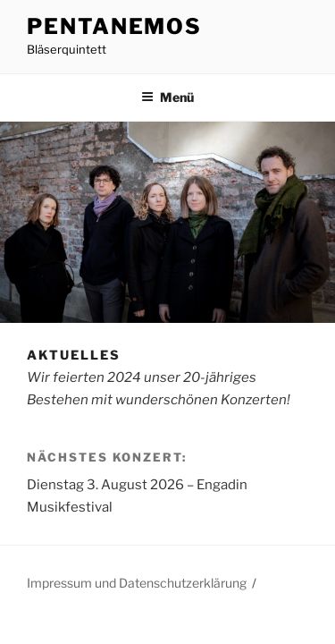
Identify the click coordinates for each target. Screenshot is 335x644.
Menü (167, 97)
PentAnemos (114, 26)
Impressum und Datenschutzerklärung (137, 583)
